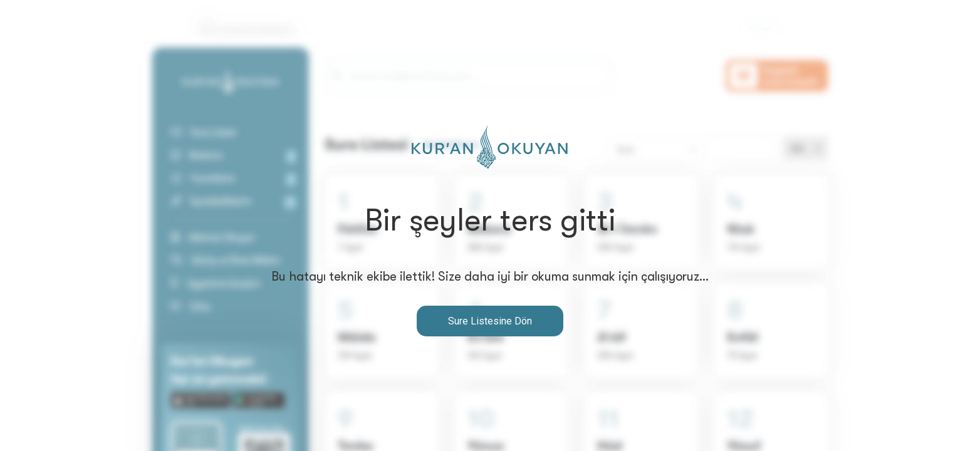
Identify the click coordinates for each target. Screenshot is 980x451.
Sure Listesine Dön (490, 321)
